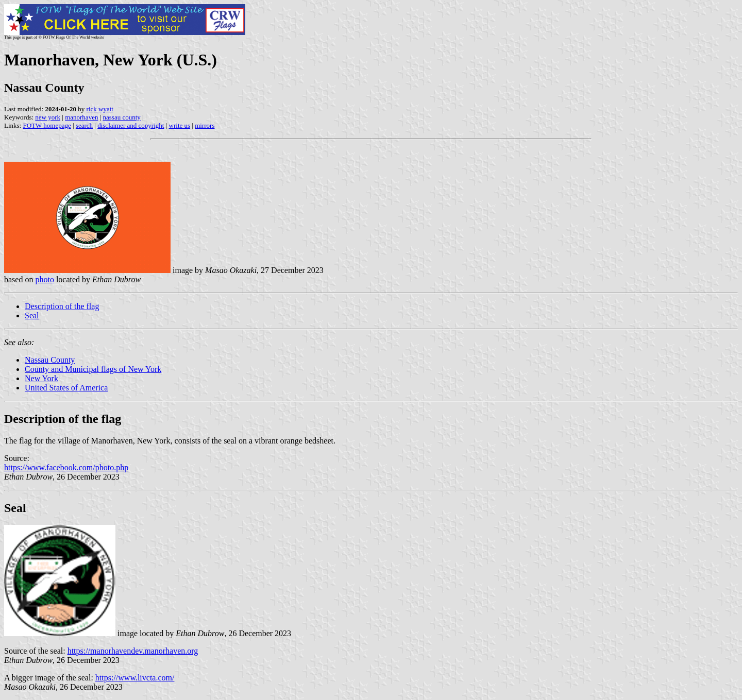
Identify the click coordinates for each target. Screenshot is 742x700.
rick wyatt (100, 109)
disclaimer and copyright (131, 125)
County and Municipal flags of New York (93, 369)
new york (48, 117)
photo (44, 279)
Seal (32, 315)
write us (180, 125)
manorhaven (81, 117)
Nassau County (50, 360)
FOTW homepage (47, 125)
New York (41, 378)
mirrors (205, 125)
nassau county (122, 117)
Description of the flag (62, 306)
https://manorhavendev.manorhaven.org (133, 651)
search (84, 125)
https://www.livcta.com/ (135, 678)
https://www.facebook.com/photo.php (66, 467)
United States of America (66, 388)
